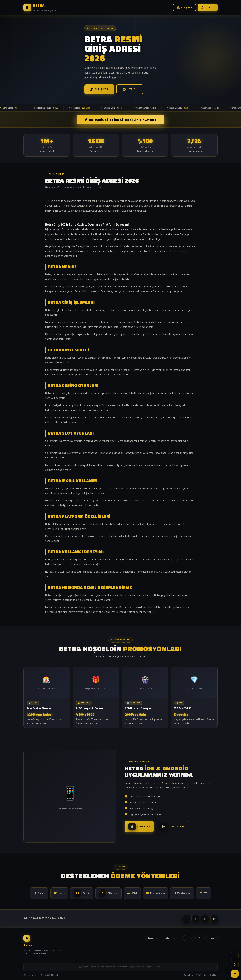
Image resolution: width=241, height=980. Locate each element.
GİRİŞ (235, 974)
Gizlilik (189, 938)
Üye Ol (208, 7)
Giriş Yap (185, 7)
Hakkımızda (153, 938)
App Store (139, 827)
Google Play (172, 827)
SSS (200, 938)
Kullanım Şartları (172, 938)
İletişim (212, 938)
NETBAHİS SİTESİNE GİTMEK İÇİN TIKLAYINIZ (121, 120)
